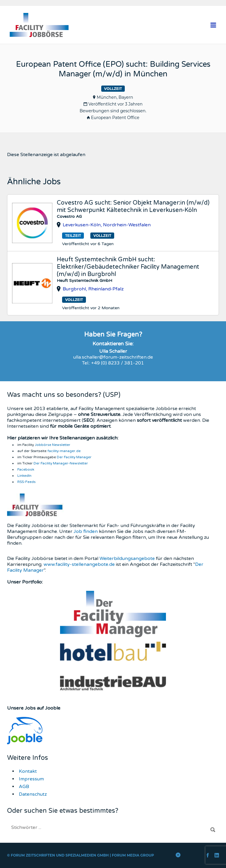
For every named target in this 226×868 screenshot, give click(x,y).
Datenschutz (33, 794)
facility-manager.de (64, 451)
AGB (24, 787)
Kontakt (28, 771)
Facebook (26, 469)
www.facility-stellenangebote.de (79, 564)
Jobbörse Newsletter (53, 445)
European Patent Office (115, 118)
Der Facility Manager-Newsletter (61, 463)
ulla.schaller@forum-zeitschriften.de (113, 357)
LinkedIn (24, 476)
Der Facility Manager (74, 457)
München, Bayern (115, 97)
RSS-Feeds (26, 482)
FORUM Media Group (133, 855)
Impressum (31, 779)
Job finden (86, 531)
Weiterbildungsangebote (127, 558)
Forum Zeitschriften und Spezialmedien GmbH (60, 855)
